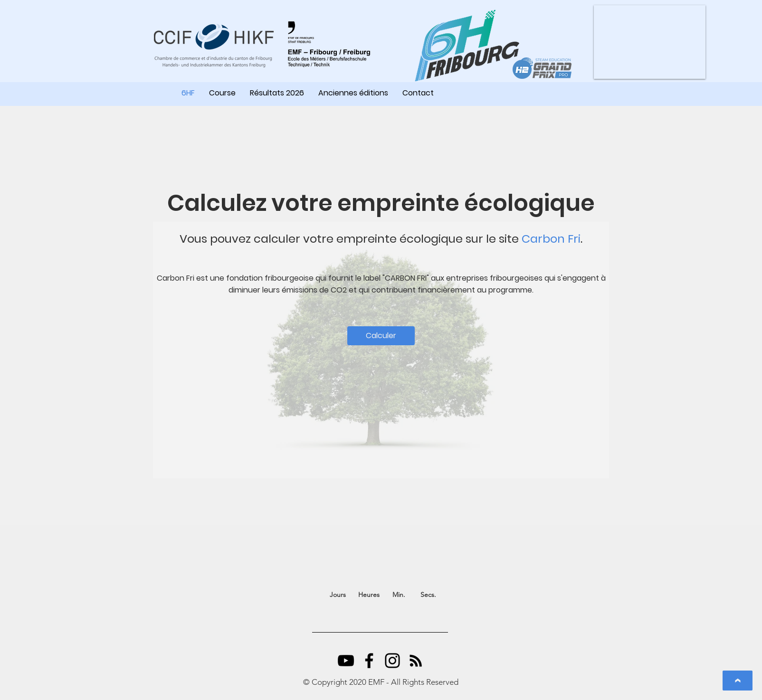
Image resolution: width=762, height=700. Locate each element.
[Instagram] (392, 661)
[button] (650, 42)
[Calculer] (381, 336)
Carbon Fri (551, 239)
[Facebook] (369, 661)
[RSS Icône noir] (416, 661)
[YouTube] (346, 661)
